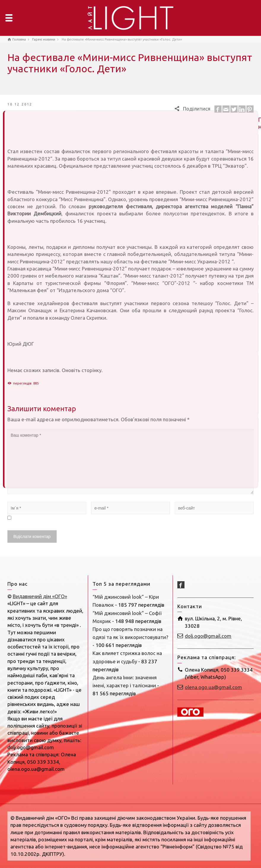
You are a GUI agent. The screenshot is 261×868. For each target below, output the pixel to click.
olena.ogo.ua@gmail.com (213, 687)
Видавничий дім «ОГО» (40, 596)
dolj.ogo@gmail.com (208, 636)
